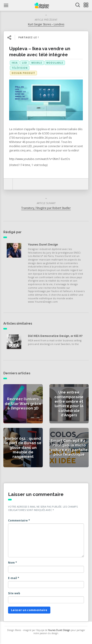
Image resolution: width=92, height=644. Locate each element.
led (25, 63)
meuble (37, 63)
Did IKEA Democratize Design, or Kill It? (55, 336)
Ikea (15, 63)
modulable (55, 63)
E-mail (14, 578)
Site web (14, 593)
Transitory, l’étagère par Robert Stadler (46, 208)
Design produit (23, 73)
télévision (20, 68)
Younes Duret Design (43, 245)
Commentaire (19, 520)
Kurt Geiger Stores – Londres (46, 24)
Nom (13, 563)
